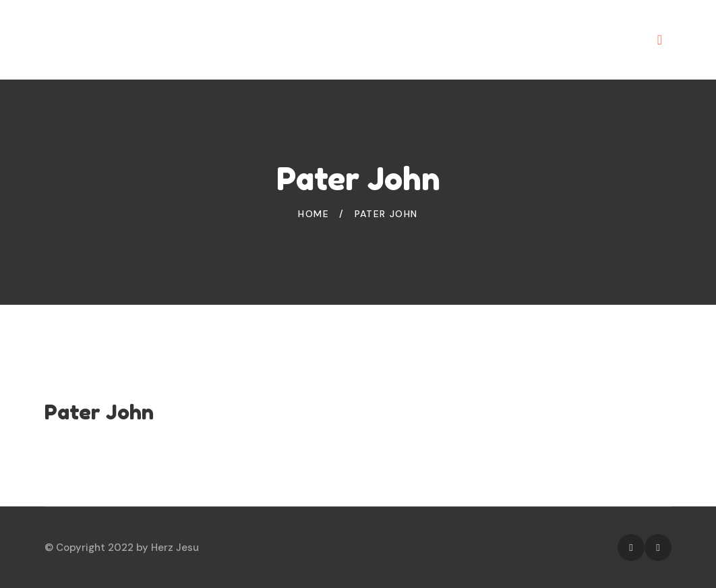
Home (314, 214)
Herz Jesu (175, 548)
